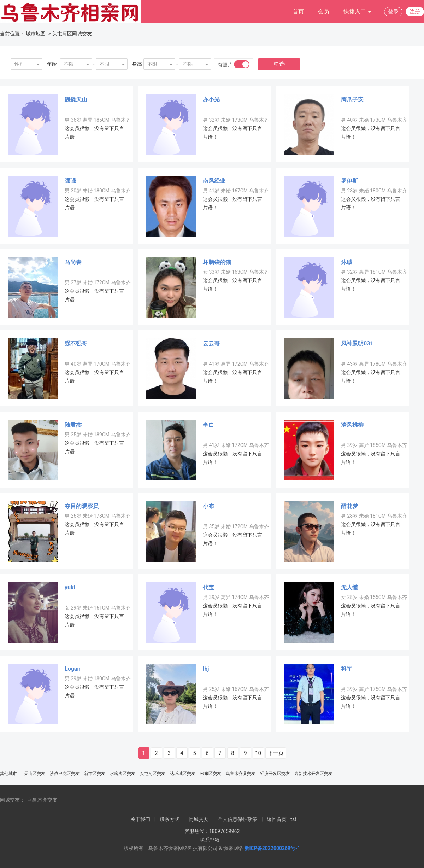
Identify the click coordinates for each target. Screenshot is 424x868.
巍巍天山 (76, 100)
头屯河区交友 (153, 774)
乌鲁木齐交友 (42, 800)
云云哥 (211, 343)
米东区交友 (211, 774)
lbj (206, 669)
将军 (347, 669)
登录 (393, 12)
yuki (70, 587)
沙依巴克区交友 (65, 774)
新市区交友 (95, 774)
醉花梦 (349, 506)
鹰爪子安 (352, 100)
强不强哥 (76, 343)
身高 (137, 64)
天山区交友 (35, 774)
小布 (208, 506)
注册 (415, 12)
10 (258, 753)
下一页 (276, 753)
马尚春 (73, 262)
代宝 (208, 587)
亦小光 (211, 100)
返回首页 (277, 819)
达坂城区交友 (183, 774)
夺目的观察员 (82, 506)
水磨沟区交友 (123, 774)
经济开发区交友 (275, 774)
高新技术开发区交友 (313, 774)
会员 (324, 11)
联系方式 (170, 819)
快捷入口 (358, 12)
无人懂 (349, 587)
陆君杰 (73, 425)
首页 (298, 11)
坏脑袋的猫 (217, 262)
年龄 (52, 64)
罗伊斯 (349, 181)
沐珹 (347, 262)
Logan (72, 669)
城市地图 (36, 34)
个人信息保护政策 (237, 819)
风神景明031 (357, 343)
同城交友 (199, 819)
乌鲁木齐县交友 (241, 774)
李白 (208, 425)
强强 (70, 181)
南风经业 (214, 181)
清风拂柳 (352, 425)
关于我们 (140, 819)
